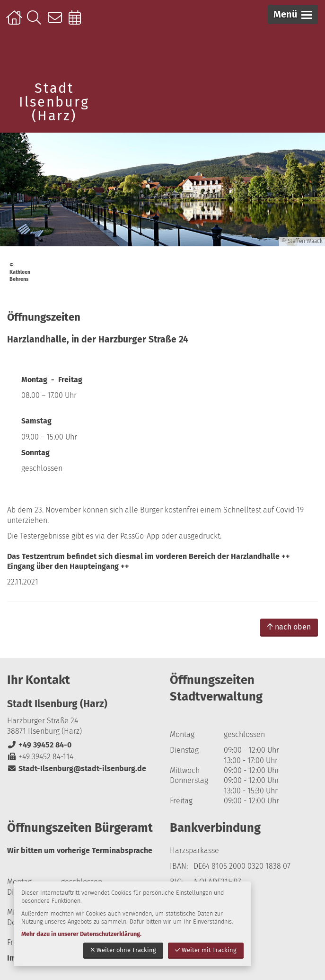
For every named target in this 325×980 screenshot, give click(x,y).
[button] (293, 14)
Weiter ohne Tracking (123, 950)
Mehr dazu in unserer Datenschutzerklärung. (81, 934)
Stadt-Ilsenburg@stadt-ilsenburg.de (77, 769)
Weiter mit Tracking (206, 950)
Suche (36, 22)
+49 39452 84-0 (39, 745)
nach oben (289, 627)
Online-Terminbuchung (78, 22)
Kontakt (57, 22)
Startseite (15, 22)
